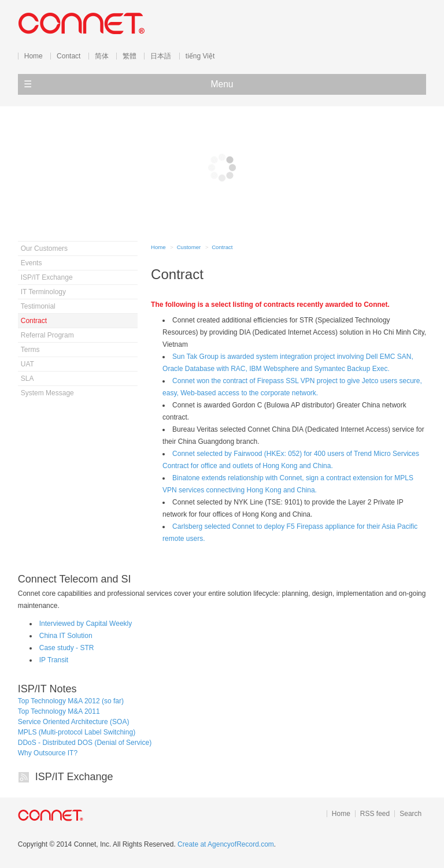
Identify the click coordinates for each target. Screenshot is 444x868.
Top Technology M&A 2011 (59, 711)
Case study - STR (67, 648)
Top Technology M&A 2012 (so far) (71, 701)
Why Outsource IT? (48, 753)
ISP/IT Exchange (74, 777)
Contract (222, 247)
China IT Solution (66, 636)
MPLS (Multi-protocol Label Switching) (77, 732)
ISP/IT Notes (47, 689)
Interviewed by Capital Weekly (86, 624)
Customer (189, 247)
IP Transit (54, 660)
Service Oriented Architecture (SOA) (74, 722)
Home (158, 247)
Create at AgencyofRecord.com (226, 844)
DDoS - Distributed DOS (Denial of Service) (85, 743)
